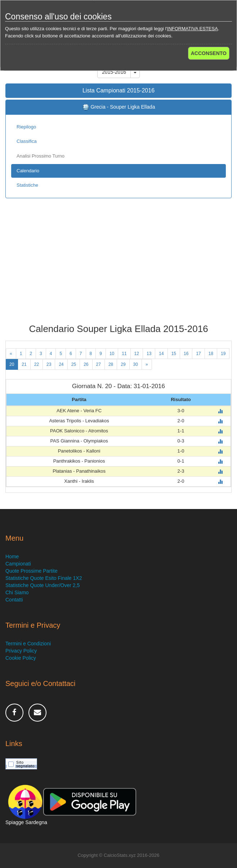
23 (49, 364)
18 (211, 354)
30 (136, 364)
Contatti (14, 600)
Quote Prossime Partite (32, 571)
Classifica (27, 141)
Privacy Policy (21, 651)
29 (123, 364)
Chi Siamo (17, 592)
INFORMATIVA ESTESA (193, 29)
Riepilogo (26, 127)
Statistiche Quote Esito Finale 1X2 (44, 578)
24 (61, 364)
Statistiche (27, 185)
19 (223, 354)
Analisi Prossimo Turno (41, 156)
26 (86, 364)
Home (12, 556)
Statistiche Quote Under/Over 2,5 (43, 585)
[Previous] (11, 354)
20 (12, 364)
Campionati (18, 564)
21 (24, 364)
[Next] (147, 364)
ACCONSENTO (209, 53)
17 (198, 354)
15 (174, 354)
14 (161, 354)
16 (186, 354)
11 (124, 354)
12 (137, 354)
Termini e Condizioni (28, 644)
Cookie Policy (21, 658)
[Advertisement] (118, 266)
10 (112, 354)
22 (37, 364)
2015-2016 (114, 72)
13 (149, 354)
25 (74, 364)
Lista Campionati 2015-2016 (118, 90)
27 (99, 364)
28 (111, 364)
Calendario (28, 171)
